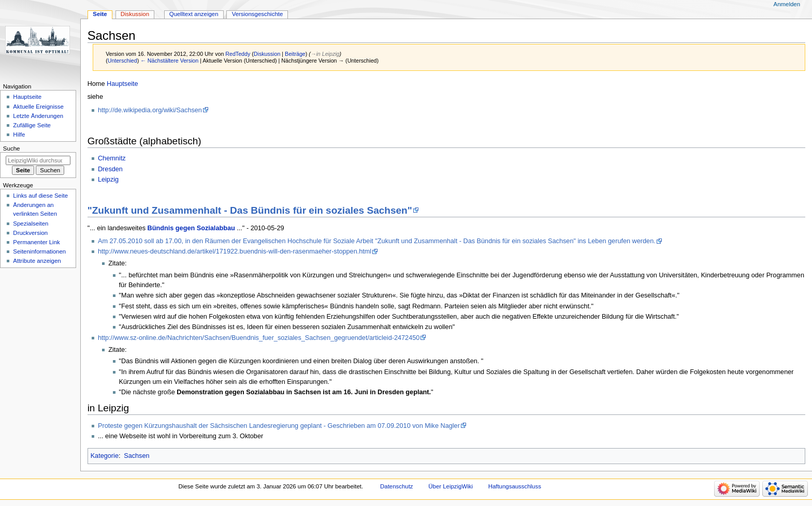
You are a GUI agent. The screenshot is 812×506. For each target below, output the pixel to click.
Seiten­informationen (39, 251)
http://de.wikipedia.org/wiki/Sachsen (150, 110)
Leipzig (108, 180)
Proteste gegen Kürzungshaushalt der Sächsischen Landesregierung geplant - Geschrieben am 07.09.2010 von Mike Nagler (279, 426)
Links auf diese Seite (40, 196)
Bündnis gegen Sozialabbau (191, 228)
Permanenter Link (36, 242)
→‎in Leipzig (325, 54)
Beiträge (295, 54)
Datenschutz (397, 486)
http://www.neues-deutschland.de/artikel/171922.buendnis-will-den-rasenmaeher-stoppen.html (235, 251)
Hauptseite (122, 84)
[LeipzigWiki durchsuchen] (38, 160)
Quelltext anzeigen (194, 14)
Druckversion (30, 233)
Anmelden (787, 4)
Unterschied (122, 61)
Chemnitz (112, 158)
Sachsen (136, 456)
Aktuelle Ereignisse (38, 107)
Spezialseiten (31, 224)
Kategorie (105, 456)
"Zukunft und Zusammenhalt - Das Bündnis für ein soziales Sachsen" (250, 210)
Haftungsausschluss (515, 486)
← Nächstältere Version (169, 61)
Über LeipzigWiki (451, 486)
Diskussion (267, 54)
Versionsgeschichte (258, 14)
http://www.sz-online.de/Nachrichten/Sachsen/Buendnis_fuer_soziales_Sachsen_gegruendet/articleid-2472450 (259, 338)
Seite (100, 14)
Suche (12, 148)
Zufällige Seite (32, 125)
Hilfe (19, 135)
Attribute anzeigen (37, 261)
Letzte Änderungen (38, 116)
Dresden (110, 169)
